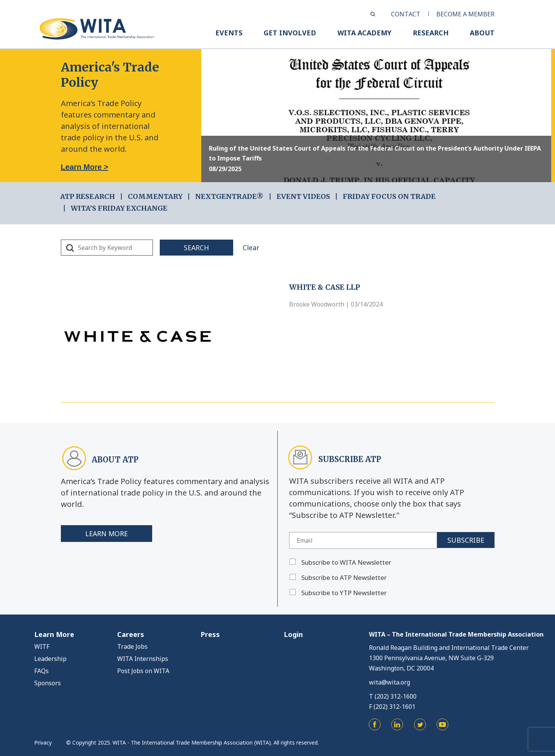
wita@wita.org (390, 682)
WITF (42, 646)
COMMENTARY (155, 196)
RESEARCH (431, 33)
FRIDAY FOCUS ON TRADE (389, 196)
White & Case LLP (324, 287)
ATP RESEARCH (87, 196)
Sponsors (48, 683)
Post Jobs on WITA (143, 671)
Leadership (50, 659)
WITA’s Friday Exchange (119, 208)
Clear (255, 248)
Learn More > (85, 167)
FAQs (41, 671)
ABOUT (482, 33)
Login (293, 634)
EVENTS (229, 33)
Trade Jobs (132, 646)
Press (210, 634)
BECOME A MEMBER (465, 14)
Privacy (43, 742)
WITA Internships (143, 659)
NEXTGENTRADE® (229, 196)
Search (199, 248)
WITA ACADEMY (364, 33)
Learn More (107, 534)
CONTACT (406, 14)
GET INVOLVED (290, 33)
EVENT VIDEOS (303, 196)
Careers (131, 634)
